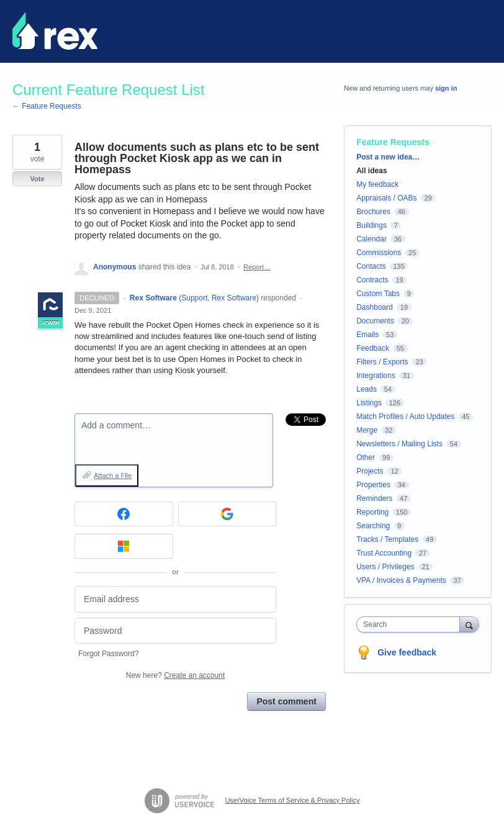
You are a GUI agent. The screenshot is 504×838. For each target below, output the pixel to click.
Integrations (376, 376)
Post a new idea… (388, 157)
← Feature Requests (47, 106)
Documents (375, 321)
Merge (367, 430)
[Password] (175, 631)
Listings (369, 403)
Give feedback (407, 652)
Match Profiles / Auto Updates (405, 417)
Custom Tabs (378, 294)
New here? (175, 675)
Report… (257, 267)
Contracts (372, 280)
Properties (373, 485)
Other (366, 457)
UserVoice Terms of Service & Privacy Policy (293, 800)
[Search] (469, 624)
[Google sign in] (227, 514)
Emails (367, 335)
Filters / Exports (382, 362)
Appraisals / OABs (386, 198)
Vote (37, 179)
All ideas (371, 171)
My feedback (377, 184)
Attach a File (113, 475)
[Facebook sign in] (124, 514)
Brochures (373, 212)
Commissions (379, 253)
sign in (446, 88)
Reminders (374, 498)
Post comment (286, 701)
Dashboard (375, 307)
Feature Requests (393, 142)
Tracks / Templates (387, 539)
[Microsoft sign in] (124, 546)
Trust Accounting (384, 553)
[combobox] (411, 624)
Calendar (371, 239)
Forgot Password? (108, 654)
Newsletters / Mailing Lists (399, 444)
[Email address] (175, 599)
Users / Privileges (385, 567)
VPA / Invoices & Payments (401, 580)
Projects (370, 471)
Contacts (371, 266)
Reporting (372, 512)
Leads (367, 389)
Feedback (373, 348)
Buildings (371, 225)
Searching (373, 526)
